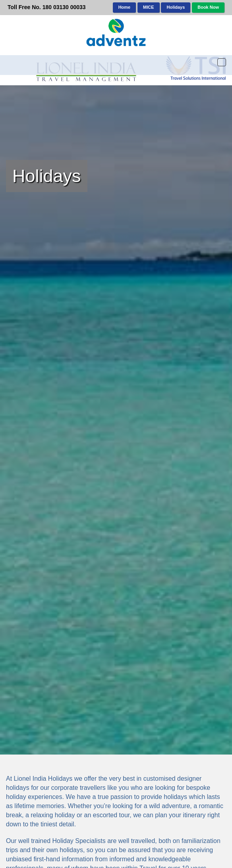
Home (125, 7)
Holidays (176, 7)
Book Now (208, 7)
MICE (149, 7)
